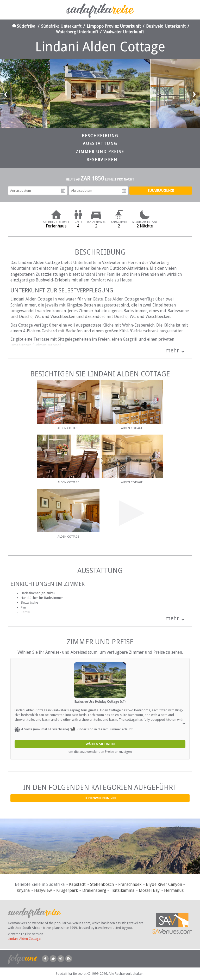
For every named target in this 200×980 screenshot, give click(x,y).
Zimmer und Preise (100, 152)
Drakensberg (94, 890)
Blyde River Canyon (164, 884)
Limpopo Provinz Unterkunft (114, 26)
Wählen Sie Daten (100, 744)
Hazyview (43, 890)
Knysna (23, 890)
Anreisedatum (63, 191)
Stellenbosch (102, 884)
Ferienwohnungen (100, 798)
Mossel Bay (149, 890)
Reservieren (102, 160)
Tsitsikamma (123, 890)
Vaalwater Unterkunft (124, 32)
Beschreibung (100, 136)
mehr (172, 350)
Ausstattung (100, 144)
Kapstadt (77, 884)
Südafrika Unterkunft (61, 26)
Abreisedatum (124, 191)
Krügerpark (67, 890)
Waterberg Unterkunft (77, 32)
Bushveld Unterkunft (166, 26)
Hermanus (174, 890)
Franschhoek (130, 884)
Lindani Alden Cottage (24, 939)
